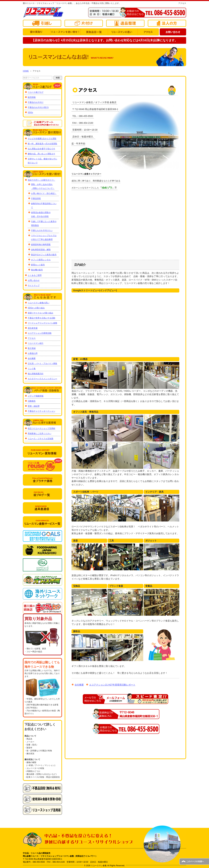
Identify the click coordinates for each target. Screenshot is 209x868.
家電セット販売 (38, 265)
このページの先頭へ (195, 861)
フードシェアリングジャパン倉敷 (42, 323)
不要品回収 (36, 198)
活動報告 (32, 401)
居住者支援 (33, 328)
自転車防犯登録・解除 (41, 250)
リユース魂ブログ (36, 92)
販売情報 (32, 97)
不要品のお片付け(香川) (38, 107)
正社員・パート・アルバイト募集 (42, 363)
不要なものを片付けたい (42, 230)
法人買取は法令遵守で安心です (41, 149)
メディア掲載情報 (36, 396)
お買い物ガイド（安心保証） (44, 193)
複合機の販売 (37, 270)
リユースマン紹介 (36, 343)
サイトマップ (34, 285)
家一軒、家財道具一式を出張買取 (42, 144)
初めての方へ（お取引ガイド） (41, 180)
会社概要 (78, 685)
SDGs (30, 112)
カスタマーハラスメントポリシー (42, 379)
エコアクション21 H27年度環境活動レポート (111, 685)
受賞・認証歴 (34, 406)
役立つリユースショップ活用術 (41, 428)
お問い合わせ (34, 280)
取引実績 (32, 348)
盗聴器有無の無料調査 (41, 245)
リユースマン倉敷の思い (39, 303)
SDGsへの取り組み (36, 308)
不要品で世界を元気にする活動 (41, 318)
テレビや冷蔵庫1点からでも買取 (42, 139)
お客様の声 (33, 353)
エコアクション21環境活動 (40, 333)
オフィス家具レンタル (41, 260)
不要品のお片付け (36, 102)
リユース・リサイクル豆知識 (40, 439)
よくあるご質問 (35, 275)
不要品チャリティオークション (41, 411)
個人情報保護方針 (36, 374)
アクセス (32, 338)
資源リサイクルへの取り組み (40, 313)
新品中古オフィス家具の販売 (44, 255)
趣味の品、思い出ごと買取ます (41, 154)
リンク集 (32, 369)
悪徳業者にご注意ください (40, 434)
